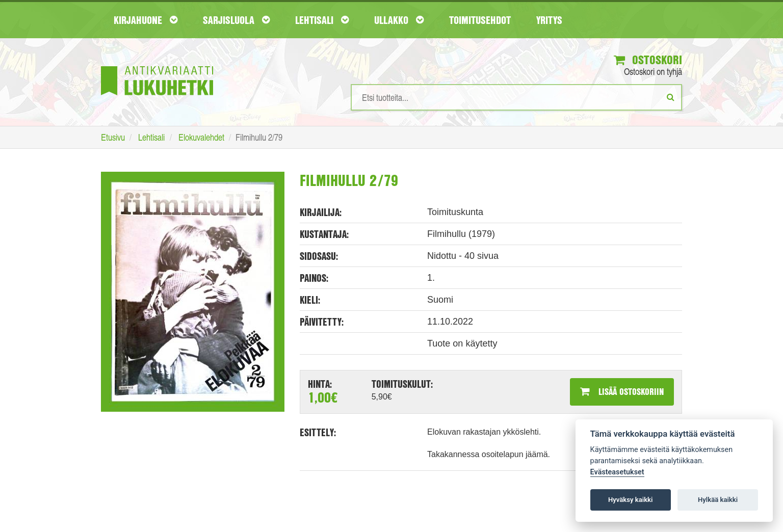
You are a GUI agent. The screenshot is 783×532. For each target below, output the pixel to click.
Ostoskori (648, 60)
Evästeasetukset (617, 472)
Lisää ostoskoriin (622, 391)
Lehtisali (322, 20)
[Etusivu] (157, 65)
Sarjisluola (236, 20)
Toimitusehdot (480, 20)
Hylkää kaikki (718, 500)
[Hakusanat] (516, 97)
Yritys (549, 20)
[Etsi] (671, 97)
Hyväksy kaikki (630, 500)
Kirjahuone (146, 20)
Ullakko (399, 20)
